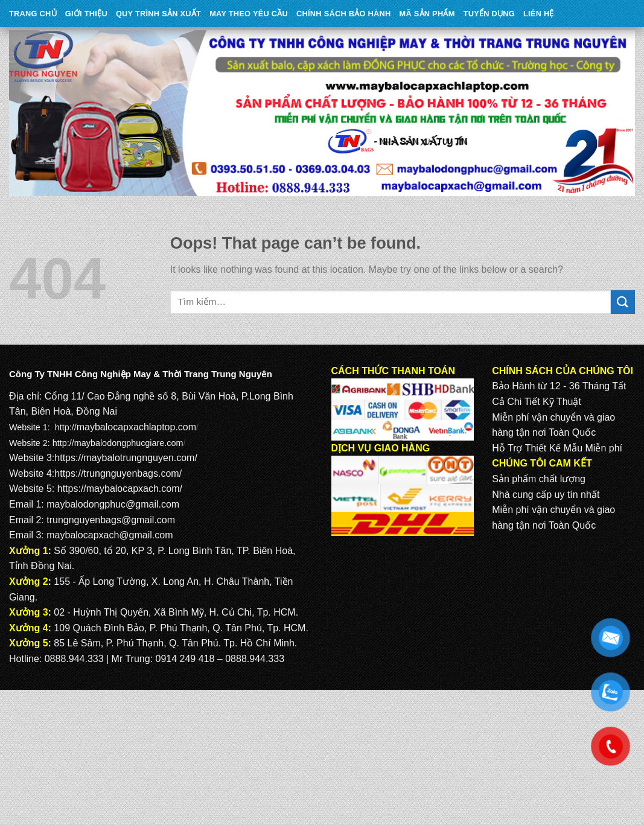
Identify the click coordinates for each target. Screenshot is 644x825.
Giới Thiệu (86, 14)
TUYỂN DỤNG (489, 14)
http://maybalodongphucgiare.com (118, 443)
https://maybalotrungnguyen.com (124, 458)
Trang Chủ (33, 14)
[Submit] (623, 302)
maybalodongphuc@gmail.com (113, 504)
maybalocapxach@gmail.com (110, 535)
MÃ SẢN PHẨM (427, 14)
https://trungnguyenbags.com (116, 473)
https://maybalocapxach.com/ (120, 489)
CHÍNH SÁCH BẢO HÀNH (343, 14)
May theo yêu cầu (249, 14)
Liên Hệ (539, 14)
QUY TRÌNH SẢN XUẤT (158, 14)
